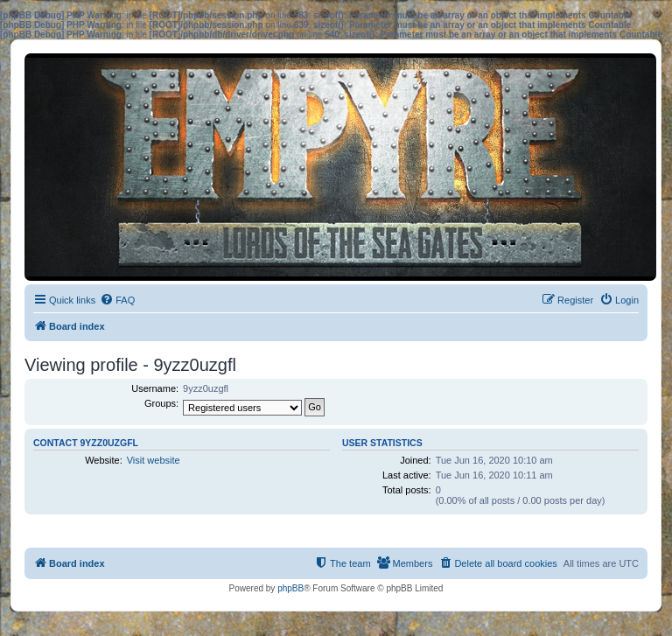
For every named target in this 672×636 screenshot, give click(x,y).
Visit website (154, 460)
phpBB (290, 588)
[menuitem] (117, 300)
